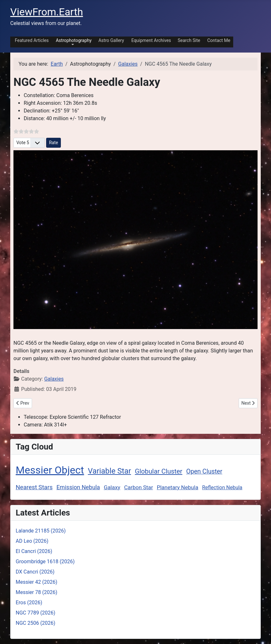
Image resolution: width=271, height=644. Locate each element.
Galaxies (54, 379)
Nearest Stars (34, 487)
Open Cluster (204, 471)
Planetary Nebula (177, 487)
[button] (73, 41)
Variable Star (109, 471)
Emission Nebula (78, 487)
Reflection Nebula (222, 487)
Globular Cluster (159, 471)
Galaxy (112, 487)
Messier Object (50, 470)
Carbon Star (138, 487)
